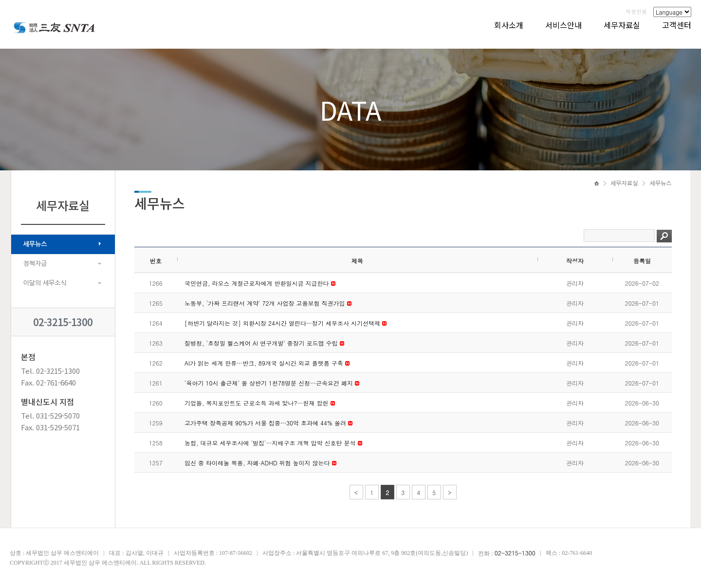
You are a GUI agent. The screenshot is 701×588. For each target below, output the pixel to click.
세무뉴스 (35, 244)
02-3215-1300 (63, 322)
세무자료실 (622, 25)
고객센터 (677, 25)
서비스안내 (563, 25)
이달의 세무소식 (45, 283)
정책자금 (35, 264)
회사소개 (509, 25)
